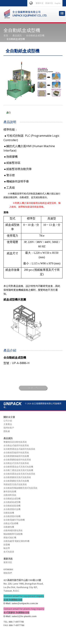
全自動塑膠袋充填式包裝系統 (17, 477)
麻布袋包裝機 (10, 492)
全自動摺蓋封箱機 (12, 516)
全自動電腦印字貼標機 (14, 520)
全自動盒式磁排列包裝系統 (16, 446)
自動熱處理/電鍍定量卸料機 (16, 541)
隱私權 (7, 431)
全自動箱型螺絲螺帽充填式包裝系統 (20, 488)
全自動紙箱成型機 (12, 502)
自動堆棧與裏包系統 (13, 530)
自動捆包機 (9, 527)
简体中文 (49, 3)
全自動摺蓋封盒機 (12, 509)
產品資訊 (17, 36)
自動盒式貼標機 (11, 523)
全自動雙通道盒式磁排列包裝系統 (19, 449)
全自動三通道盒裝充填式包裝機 (18, 470)
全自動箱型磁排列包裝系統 (16, 453)
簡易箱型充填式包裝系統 (15, 484)
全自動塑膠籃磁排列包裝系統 (17, 460)
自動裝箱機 (9, 513)
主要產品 (8, 424)
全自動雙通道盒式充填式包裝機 (18, 467)
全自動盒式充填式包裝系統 (16, 463)
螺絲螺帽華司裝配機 (13, 534)
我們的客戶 (9, 428)
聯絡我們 (8, 573)
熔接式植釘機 (10, 538)
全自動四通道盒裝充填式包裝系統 (19, 474)
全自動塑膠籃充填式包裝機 (16, 481)
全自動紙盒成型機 (35, 36)
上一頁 (33, 388)
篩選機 (7, 545)
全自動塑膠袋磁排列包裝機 (16, 456)
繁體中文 (40, 3)
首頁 (6, 36)
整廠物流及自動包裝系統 (15, 442)
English (58, 3)
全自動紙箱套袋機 (12, 506)
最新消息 (8, 562)
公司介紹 (8, 421)
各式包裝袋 (9, 552)
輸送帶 (7, 548)
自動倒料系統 (10, 495)
